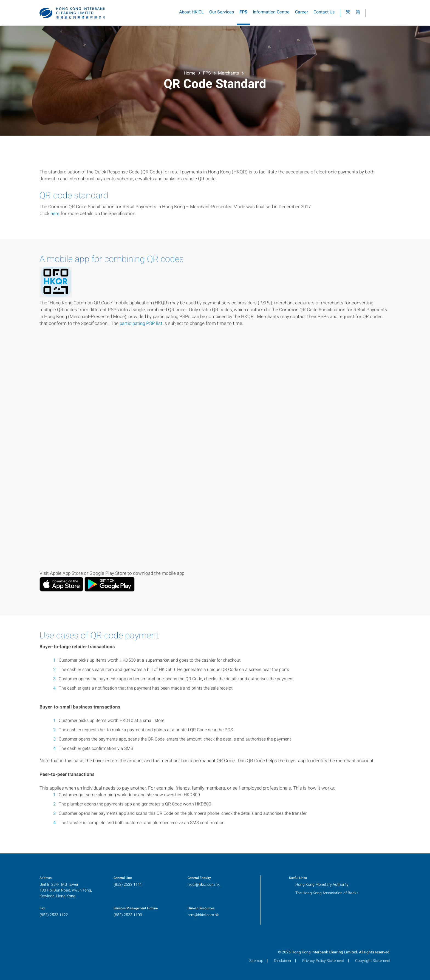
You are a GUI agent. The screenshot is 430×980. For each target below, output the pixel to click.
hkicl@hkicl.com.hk (204, 885)
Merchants (228, 73)
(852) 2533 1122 (54, 915)
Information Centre (271, 13)
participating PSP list (141, 323)
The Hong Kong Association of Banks (327, 893)
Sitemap (256, 961)
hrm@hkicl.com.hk (203, 915)
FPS (243, 13)
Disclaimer (283, 961)
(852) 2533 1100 (128, 915)
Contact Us (324, 13)
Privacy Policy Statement (323, 961)
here (55, 214)
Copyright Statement (373, 961)
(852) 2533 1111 (128, 885)
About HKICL (191, 13)
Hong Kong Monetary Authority (322, 885)
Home (190, 73)
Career (302, 13)
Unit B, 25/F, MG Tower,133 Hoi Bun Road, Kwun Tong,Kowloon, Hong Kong (66, 890)
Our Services (222, 13)
